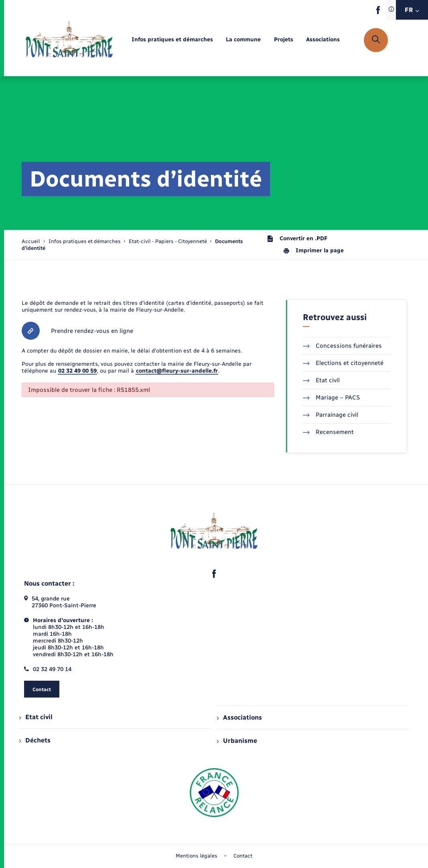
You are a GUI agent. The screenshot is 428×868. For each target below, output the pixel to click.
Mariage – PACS (331, 397)
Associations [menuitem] (239, 717)
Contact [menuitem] (243, 856)
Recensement (328, 432)
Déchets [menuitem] (35, 740)
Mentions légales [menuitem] (197, 856)
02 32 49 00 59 (77, 371)
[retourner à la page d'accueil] (69, 40)
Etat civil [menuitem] (36, 717)
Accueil (31, 241)
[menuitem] (172, 40)
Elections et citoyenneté (343, 363)
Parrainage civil (331, 415)
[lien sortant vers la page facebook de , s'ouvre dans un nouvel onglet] (378, 12)
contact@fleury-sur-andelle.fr (177, 371)
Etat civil (321, 380)
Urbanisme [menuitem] (237, 741)
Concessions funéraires (342, 346)
